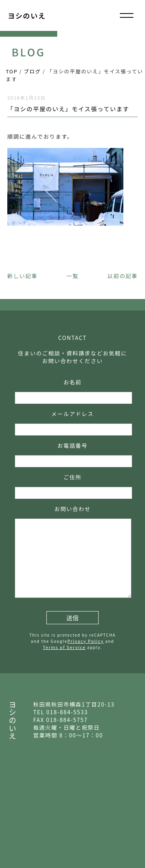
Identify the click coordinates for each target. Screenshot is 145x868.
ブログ (32, 71)
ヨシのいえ (27, 15)
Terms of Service (64, 647)
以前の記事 (123, 276)
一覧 (72, 276)
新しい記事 (22, 276)
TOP (12, 71)
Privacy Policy (85, 641)
